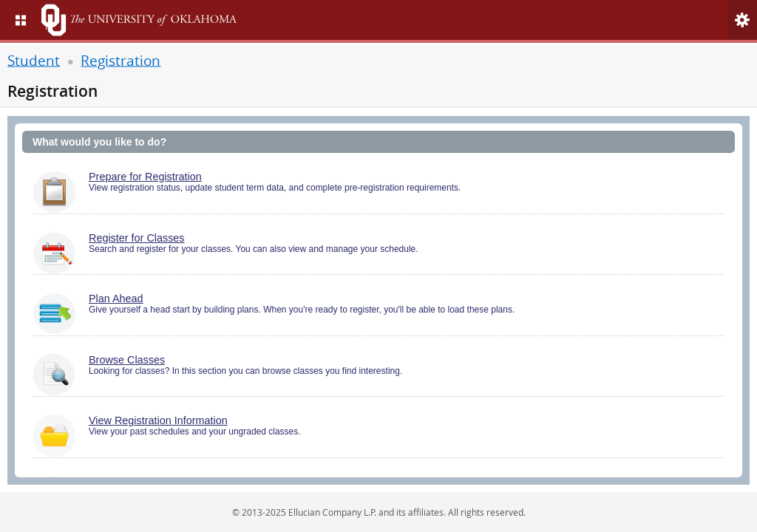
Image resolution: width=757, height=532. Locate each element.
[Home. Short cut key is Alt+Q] (154, 20)
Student (34, 59)
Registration (120, 59)
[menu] (21, 20)
